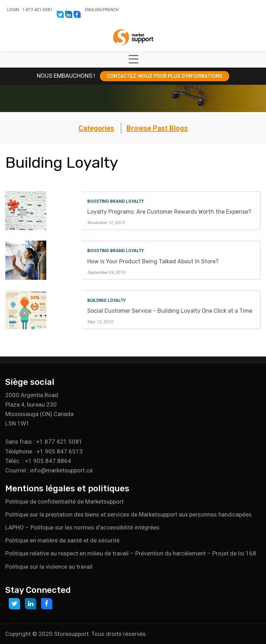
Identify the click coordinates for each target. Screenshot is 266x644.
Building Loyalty (106, 300)
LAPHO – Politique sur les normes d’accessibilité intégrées (82, 527)
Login (13, 10)
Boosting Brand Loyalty (115, 201)
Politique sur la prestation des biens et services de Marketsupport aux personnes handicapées (128, 514)
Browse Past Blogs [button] (157, 128)
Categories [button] (96, 128)
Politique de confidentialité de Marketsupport (64, 501)
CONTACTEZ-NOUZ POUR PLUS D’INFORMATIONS (165, 76)
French (111, 10)
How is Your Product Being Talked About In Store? (153, 261)
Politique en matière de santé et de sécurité (62, 540)
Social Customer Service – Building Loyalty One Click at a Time (170, 311)
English (93, 10)
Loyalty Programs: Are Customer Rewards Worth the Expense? (169, 212)
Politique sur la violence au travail (49, 567)
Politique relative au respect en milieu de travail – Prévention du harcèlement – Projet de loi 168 (131, 553)
